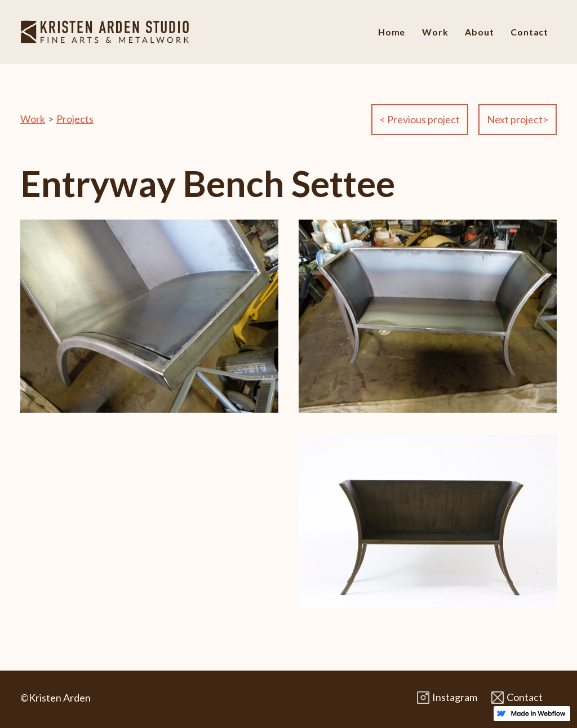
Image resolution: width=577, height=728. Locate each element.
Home (392, 32)
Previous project (420, 119)
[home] (105, 32)
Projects (75, 119)
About (479, 32)
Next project (518, 119)
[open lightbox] (149, 328)
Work (435, 32)
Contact (529, 32)
